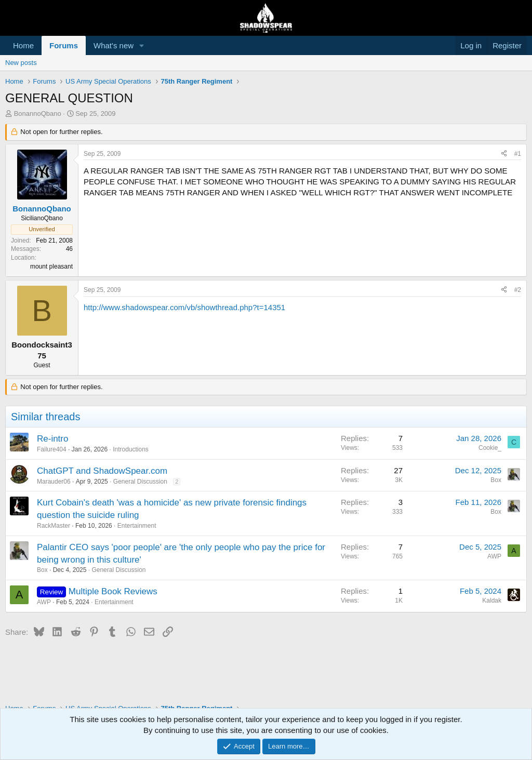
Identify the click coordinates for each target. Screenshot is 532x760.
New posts (21, 63)
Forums (64, 45)
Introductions (131, 449)
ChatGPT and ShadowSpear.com (102, 471)
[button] (142, 45)
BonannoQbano (38, 114)
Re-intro (52, 439)
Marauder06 (54, 482)
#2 (518, 290)
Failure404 (52, 449)
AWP (494, 556)
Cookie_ (490, 448)
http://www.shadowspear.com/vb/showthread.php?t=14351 (184, 307)
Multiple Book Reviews (113, 591)
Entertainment (137, 526)
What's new (114, 45)
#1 (518, 154)
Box (496, 480)
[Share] (504, 154)
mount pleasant (51, 266)
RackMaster (54, 526)
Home (23, 45)
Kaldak (492, 601)
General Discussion (140, 482)
